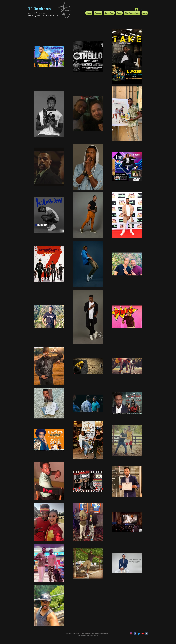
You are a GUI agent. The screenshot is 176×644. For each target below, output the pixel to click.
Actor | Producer (37, 13)
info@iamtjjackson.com (88, 635)
